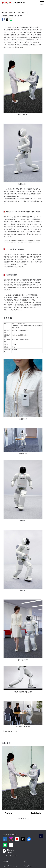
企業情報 (6, 862)
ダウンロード (22, 818)
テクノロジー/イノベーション (10, 866)
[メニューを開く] (42, 3)
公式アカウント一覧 (8, 856)
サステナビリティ (28, 866)
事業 (25, 862)
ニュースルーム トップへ (11, 731)
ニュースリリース (23, 13)
